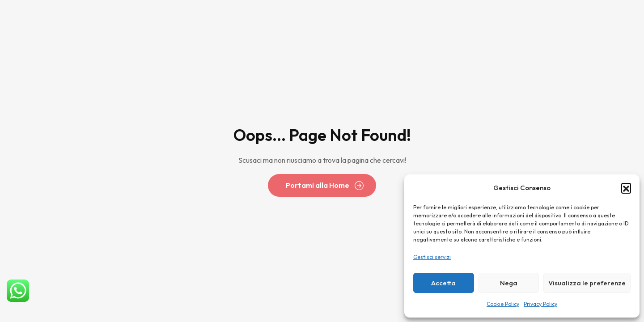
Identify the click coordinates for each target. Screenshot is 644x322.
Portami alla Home (318, 185)
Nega (509, 283)
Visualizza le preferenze (587, 283)
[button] (626, 188)
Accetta (443, 283)
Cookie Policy (503, 304)
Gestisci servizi (432, 257)
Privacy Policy (540, 304)
